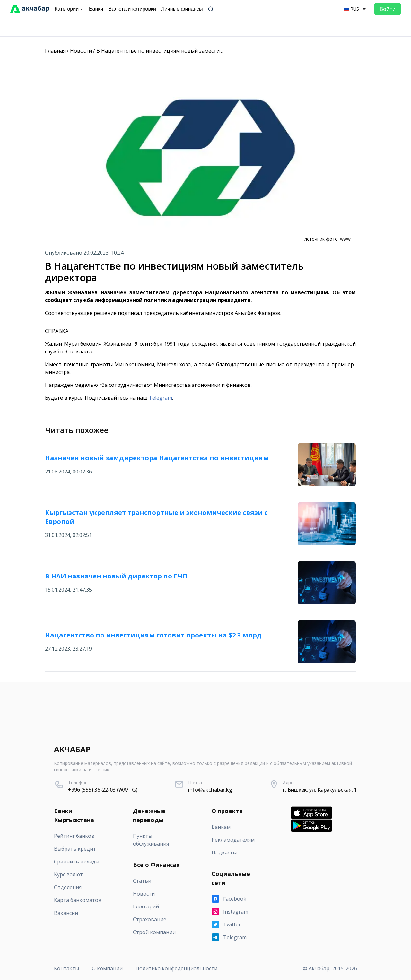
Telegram (160, 398)
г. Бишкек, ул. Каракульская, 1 (320, 790)
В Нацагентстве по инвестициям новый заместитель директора (178, 51)
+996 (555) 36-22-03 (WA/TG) (103, 790)
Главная (55, 51)
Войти (388, 9)
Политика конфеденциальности (176, 968)
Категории (69, 9)
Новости (81, 51)
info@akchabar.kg (210, 790)
